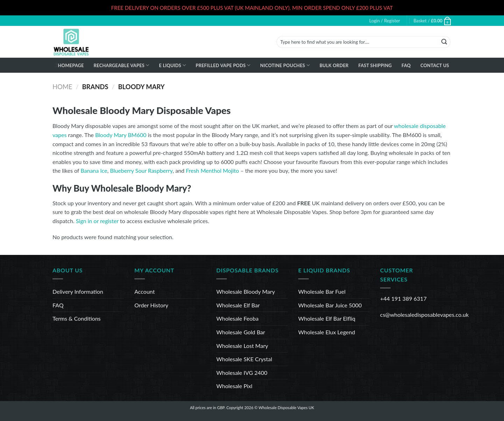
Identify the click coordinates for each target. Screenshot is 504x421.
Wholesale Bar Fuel (322, 291)
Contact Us (435, 65)
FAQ (406, 65)
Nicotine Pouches (285, 65)
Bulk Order (334, 65)
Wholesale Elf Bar (238, 305)
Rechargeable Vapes (122, 65)
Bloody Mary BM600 (121, 135)
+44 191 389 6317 (403, 298)
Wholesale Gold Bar (241, 332)
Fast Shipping (375, 65)
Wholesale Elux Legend (327, 332)
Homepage (71, 65)
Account (145, 291)
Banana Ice (94, 170)
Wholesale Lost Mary (242, 346)
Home (62, 87)
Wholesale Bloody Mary (246, 291)
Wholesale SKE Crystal (244, 359)
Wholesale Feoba (237, 318)
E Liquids (172, 65)
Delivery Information (78, 291)
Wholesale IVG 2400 (242, 373)
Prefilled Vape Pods (223, 65)
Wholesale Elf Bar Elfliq (327, 318)
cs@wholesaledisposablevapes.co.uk (424, 315)
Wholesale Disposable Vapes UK (286, 408)
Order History (151, 305)
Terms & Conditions (77, 318)
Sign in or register (97, 221)
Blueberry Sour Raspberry (141, 170)
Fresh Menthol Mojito (212, 170)
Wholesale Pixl (234, 386)
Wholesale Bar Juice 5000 (330, 305)
